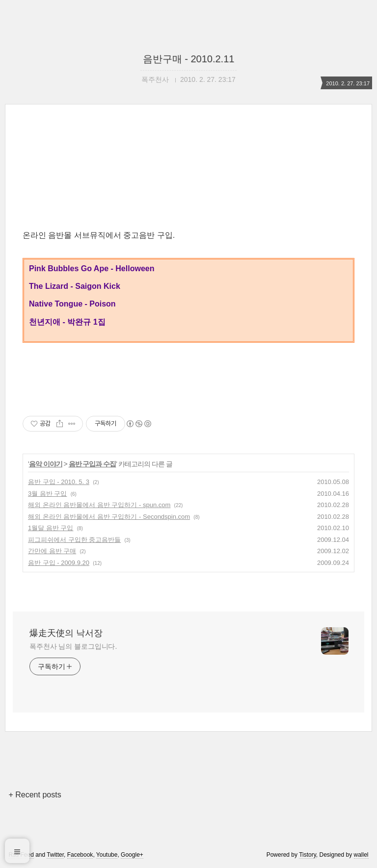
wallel (361, 855)
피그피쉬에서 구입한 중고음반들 (74, 540)
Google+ (132, 855)
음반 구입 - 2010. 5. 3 (59, 482)
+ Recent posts (35, 795)
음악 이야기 (46, 464)
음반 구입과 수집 (93, 464)
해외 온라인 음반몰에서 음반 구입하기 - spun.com (99, 505)
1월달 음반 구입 (51, 528)
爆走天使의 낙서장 (66, 633)
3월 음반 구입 (47, 494)
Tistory (308, 855)
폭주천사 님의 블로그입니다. (73, 646)
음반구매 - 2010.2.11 (189, 59)
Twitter (55, 855)
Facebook (80, 855)
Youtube (107, 855)
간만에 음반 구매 (52, 551)
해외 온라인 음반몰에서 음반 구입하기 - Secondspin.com (109, 517)
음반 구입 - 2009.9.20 (59, 563)
